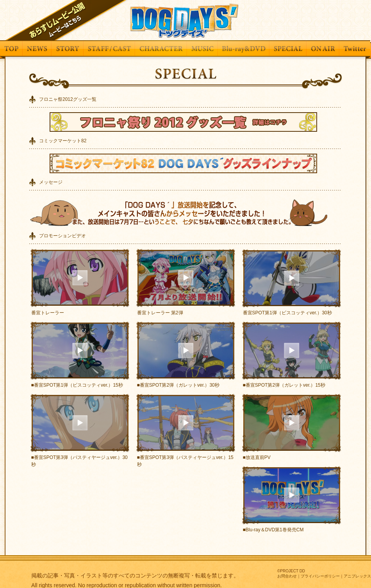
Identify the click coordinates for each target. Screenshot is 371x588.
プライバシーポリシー (320, 576)
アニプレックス (357, 576)
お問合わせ (287, 576)
